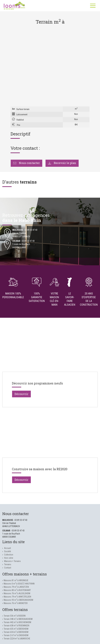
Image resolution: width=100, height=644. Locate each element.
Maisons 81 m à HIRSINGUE (16, 580)
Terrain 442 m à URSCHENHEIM (17, 622)
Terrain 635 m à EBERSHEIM (16, 629)
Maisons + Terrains (12, 561)
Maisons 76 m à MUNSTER (16, 603)
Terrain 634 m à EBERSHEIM (16, 632)
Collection (9, 555)
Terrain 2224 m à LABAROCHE (17, 639)
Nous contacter (26, 163)
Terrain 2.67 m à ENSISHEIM (16, 635)
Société (8, 551)
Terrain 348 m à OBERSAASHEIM (18, 619)
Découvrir (21, 394)
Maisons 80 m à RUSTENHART (17, 590)
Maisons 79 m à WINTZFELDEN (17, 597)
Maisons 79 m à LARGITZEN (16, 587)
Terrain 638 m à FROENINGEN (16, 626)
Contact (8, 568)
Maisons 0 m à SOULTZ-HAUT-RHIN (19, 584)
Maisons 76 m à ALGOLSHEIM (17, 593)
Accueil (8, 548)
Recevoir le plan (62, 163)
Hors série (9, 558)
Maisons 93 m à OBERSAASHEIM (18, 600)
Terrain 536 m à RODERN (15, 616)
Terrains (8, 564)
